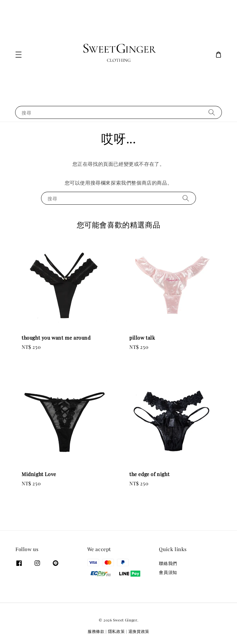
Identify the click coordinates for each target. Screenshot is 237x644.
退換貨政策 (139, 631)
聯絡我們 (168, 563)
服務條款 (96, 631)
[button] (19, 55)
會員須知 (168, 572)
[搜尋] (212, 112)
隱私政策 (116, 631)
